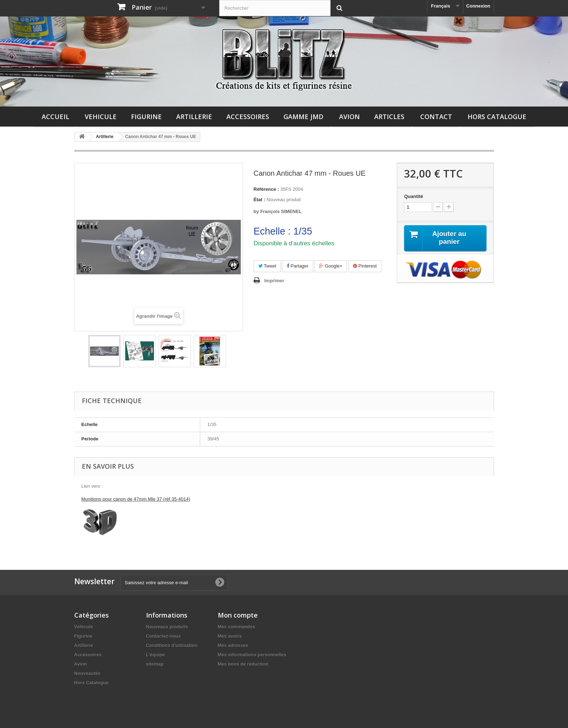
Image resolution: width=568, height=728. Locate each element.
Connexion (478, 6)
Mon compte (238, 615)
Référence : (266, 189)
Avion (349, 117)
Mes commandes (237, 627)
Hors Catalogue (497, 117)
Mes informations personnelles (252, 655)
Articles (389, 117)
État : (260, 200)
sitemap (155, 664)
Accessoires (248, 117)
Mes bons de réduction (243, 664)
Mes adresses (233, 645)
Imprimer (274, 281)
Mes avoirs (230, 636)
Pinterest (365, 266)
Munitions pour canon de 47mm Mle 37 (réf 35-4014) (136, 499)
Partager (297, 266)
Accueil (55, 117)
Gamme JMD (303, 117)
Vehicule (101, 117)
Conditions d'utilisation (172, 645)
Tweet (267, 266)
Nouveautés (88, 673)
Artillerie (194, 117)
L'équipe (156, 655)
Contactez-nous (164, 636)
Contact (436, 117)
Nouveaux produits (167, 627)
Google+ (331, 266)
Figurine (146, 117)
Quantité (414, 196)
